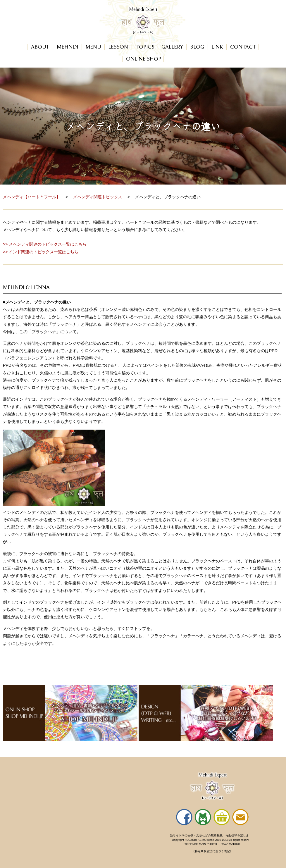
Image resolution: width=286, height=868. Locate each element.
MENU (93, 47)
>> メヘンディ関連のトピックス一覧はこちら (45, 244)
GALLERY (172, 47)
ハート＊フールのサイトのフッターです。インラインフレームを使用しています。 (205, 812)
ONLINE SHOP (144, 59)
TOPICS (145, 47)
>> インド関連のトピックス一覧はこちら (41, 252)
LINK (217, 47)
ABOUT (40, 47)
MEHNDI (67, 47)
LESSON (118, 47)
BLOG (197, 47)
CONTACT (243, 47)
